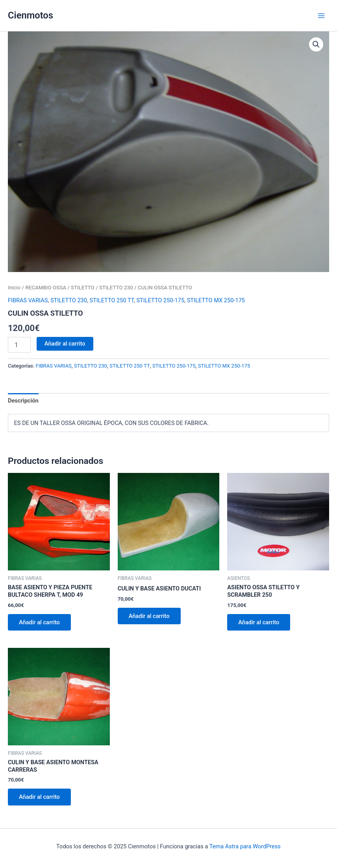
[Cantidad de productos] (19, 345)
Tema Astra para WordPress (245, 846)
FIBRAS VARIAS (28, 300)
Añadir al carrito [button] (39, 622)
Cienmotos (31, 15)
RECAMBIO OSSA (46, 288)
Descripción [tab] (23, 401)
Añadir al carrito (65, 344)
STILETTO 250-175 (160, 300)
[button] (316, 44)
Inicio (14, 288)
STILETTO (83, 288)
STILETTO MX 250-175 (216, 300)
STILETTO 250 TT (112, 300)
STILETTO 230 (116, 288)
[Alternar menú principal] (321, 15)
